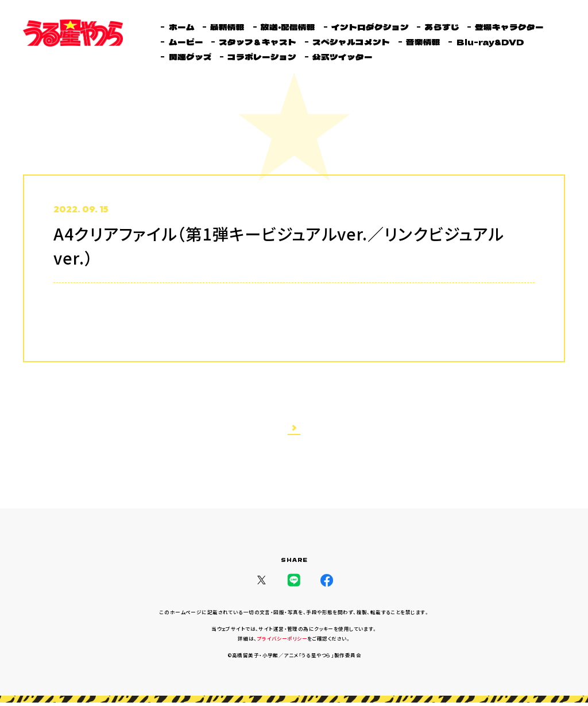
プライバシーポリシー (282, 642)
